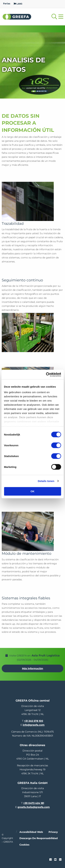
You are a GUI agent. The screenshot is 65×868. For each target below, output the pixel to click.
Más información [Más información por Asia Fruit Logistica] (33, 668)
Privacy (53, 832)
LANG (18, 4)
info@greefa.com (34, 725)
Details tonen (46, 481)
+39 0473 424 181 (34, 803)
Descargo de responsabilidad (39, 838)
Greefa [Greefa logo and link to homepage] (17, 17)
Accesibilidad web (31, 832)
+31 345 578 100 (34, 721)
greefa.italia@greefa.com (34, 807)
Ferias (7, 4)
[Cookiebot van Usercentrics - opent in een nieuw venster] (46, 375)
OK (32, 491)
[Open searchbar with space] (54, 17)
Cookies (24, 845)
